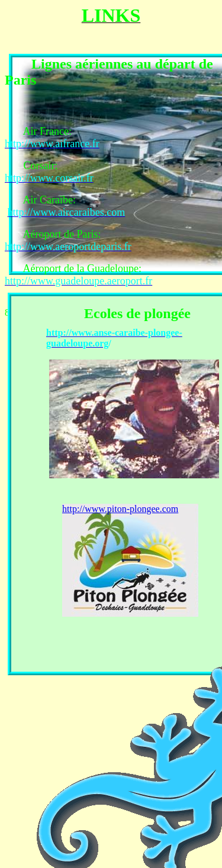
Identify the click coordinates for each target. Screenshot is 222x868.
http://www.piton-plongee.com (120, 509)
